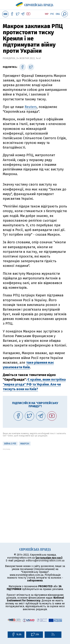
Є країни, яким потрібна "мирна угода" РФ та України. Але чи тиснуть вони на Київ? (34, 384)
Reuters (31, 107)
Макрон (25, 444)
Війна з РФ (10, 444)
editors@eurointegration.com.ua (45, 561)
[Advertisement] (35, 485)
